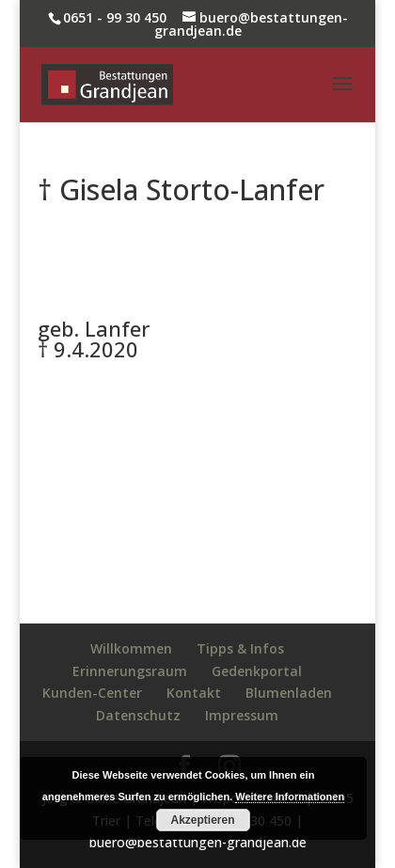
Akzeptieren (202, 820)
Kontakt (194, 693)
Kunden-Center (92, 693)
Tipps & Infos (240, 648)
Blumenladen (289, 693)
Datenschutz (138, 715)
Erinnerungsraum (130, 671)
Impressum (242, 715)
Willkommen (131, 648)
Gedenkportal (257, 671)
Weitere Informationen (290, 797)
